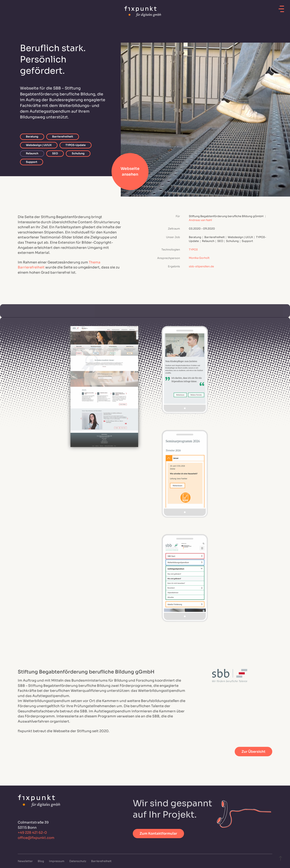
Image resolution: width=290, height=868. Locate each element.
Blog (41, 861)
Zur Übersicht (253, 752)
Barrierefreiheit (101, 861)
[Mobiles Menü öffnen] (281, 8)
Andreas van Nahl (200, 220)
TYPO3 (193, 250)
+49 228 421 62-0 (32, 833)
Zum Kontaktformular (158, 833)
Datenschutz (78, 861)
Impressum (57, 861)
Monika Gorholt (199, 258)
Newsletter (26, 861)
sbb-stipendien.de (201, 266)
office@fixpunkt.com (36, 838)
